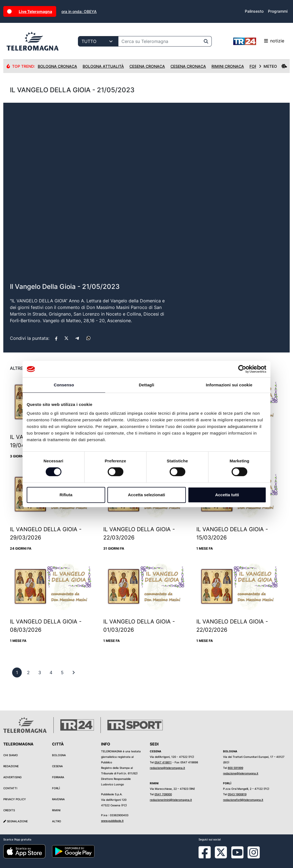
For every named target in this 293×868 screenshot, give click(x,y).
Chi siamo (11, 755)
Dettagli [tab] (146, 385)
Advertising (12, 777)
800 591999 (235, 768)
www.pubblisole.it (112, 821)
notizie (259, 41)
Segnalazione (16, 821)
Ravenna (58, 799)
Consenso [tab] (64, 385)
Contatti (10, 788)
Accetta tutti (227, 495)
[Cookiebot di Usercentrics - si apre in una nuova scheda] (242, 369)
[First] (74, 672)
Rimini (56, 810)
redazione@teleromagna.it (167, 768)
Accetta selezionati (146, 495)
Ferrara (58, 777)
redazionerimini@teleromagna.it (171, 800)
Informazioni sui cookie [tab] (229, 385)
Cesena (57, 766)
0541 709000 (163, 794)
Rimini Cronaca (228, 66)
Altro (57, 821)
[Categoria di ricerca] (98, 41)
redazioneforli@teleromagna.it (243, 800)
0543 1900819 (237, 794)
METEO (273, 66)
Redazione (11, 766)
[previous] (17, 672)
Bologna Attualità (103, 66)
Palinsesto (254, 11)
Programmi (278, 11)
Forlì (56, 788)
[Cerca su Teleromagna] (159, 41)
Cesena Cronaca (147, 66)
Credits (9, 810)
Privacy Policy (15, 799)
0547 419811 (163, 762)
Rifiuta (66, 495)
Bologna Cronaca (57, 66)
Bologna (59, 755)
